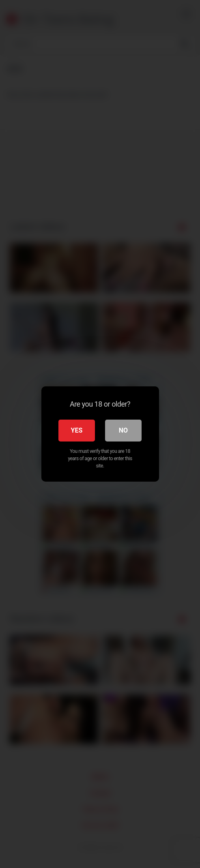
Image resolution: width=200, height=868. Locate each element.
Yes (77, 430)
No (123, 430)
